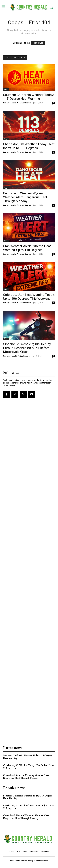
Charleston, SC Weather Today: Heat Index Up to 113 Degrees (29, 146)
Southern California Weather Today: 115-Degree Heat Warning (28, 97)
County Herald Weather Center (17, 103)
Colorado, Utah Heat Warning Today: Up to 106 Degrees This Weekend (29, 297)
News (6, 90)
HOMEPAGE (38, 43)
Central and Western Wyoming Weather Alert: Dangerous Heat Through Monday (25, 197)
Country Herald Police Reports (17, 356)
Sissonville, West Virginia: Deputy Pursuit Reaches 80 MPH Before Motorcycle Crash (27, 348)
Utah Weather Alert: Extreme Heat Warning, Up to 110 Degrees (27, 248)
